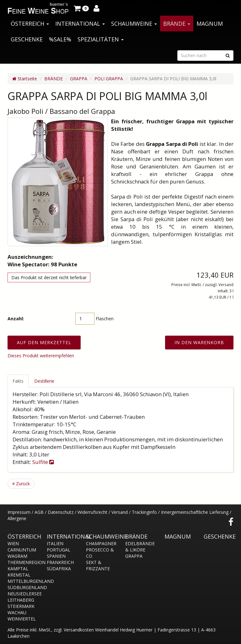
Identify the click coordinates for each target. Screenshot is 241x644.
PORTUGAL (59, 550)
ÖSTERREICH (30, 24)
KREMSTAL (19, 575)
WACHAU (17, 612)
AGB (39, 512)
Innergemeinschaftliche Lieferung (195, 512)
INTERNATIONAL (80, 24)
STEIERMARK (21, 606)
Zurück (21, 484)
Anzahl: (16, 319)
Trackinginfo (144, 512)
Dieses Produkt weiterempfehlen (41, 356)
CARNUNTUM (22, 550)
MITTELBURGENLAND (22, 581)
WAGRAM (17, 556)
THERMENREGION (22, 562)
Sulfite (43, 462)
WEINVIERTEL (22, 619)
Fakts (18, 381)
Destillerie (44, 381)
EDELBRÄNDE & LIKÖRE (140, 547)
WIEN (13, 543)
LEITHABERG (21, 600)
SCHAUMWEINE (134, 24)
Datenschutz (61, 512)
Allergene (17, 518)
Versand (120, 512)
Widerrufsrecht (92, 512)
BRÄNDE (177, 24)
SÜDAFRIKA (59, 569)
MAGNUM (210, 24)
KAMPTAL (18, 569)
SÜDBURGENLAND (22, 587)
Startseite (25, 79)
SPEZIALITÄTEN (101, 39)
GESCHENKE (27, 39)
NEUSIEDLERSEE (22, 594)
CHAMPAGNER (101, 543)
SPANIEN (56, 556)
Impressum (19, 512)
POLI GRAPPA (109, 79)
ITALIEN (55, 543)
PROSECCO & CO (100, 553)
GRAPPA (79, 79)
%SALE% (60, 39)
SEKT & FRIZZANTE (98, 565)
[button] (81, 8)
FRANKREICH (60, 562)
